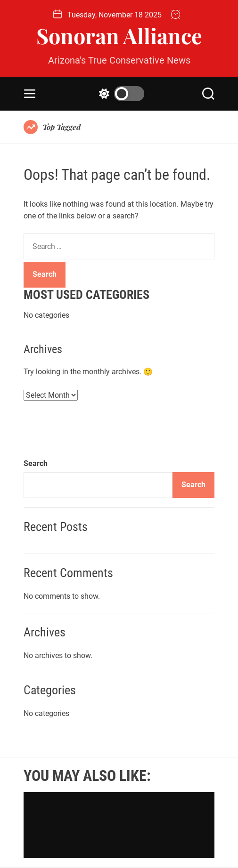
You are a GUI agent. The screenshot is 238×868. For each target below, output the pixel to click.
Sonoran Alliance (119, 36)
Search (36, 463)
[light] (119, 94)
